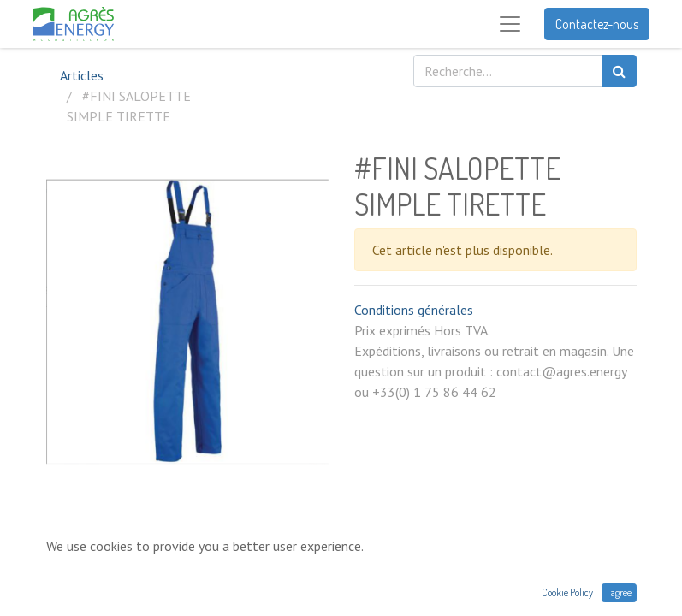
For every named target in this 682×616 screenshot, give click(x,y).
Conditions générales (414, 310)
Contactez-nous (597, 24)
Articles (82, 75)
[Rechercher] (619, 71)
